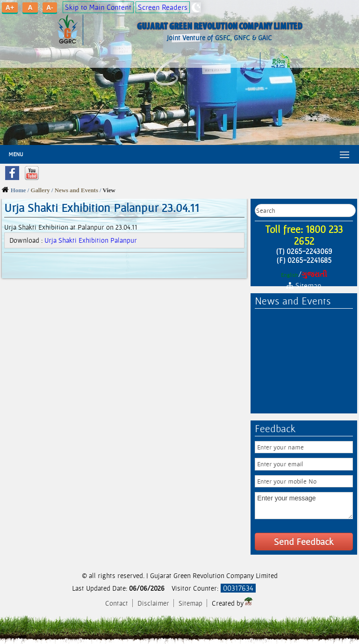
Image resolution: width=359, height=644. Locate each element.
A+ (10, 7)
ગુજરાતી (314, 274)
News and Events (76, 190)
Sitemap (190, 603)
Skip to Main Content (98, 7)
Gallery (40, 190)
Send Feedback (304, 542)
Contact (118, 603)
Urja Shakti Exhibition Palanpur (91, 240)
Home (18, 190)
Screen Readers (163, 7)
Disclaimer (154, 603)
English (290, 275)
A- (50, 7)
